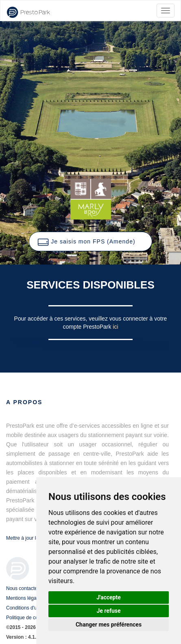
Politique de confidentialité (34, 618)
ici (115, 327)
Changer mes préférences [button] (109, 625)
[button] (90, 241)
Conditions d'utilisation (30, 608)
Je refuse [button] (108, 611)
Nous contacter (23, 588)
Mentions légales (24, 598)
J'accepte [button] (109, 597)
